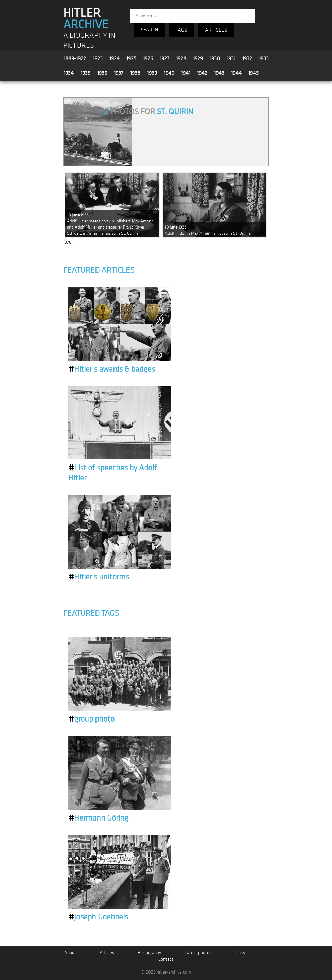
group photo (91, 719)
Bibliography (149, 953)
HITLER (86, 19)
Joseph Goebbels (98, 917)
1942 (202, 73)
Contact (166, 959)
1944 (236, 73)
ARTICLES (216, 30)
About (70, 953)
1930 (215, 58)
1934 (69, 73)
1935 (85, 73)
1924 (115, 58)
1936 (102, 73)
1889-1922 (75, 58)
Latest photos (198, 953)
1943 (219, 73)
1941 (186, 73)
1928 (181, 58)
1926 (148, 58)
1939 (152, 73)
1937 (119, 73)
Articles (107, 953)
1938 (135, 73)
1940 (169, 73)
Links (240, 953)
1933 (264, 58)
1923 (98, 58)
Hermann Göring (98, 818)
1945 (254, 73)
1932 (247, 58)
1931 (231, 58)
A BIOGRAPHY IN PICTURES (89, 40)
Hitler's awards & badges (112, 369)
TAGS (181, 30)
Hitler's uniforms (99, 577)
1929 (198, 58)
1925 (131, 58)
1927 (164, 58)
